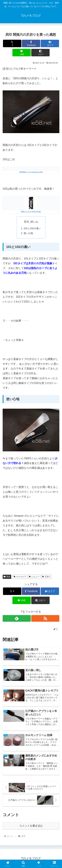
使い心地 (28, 233)
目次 (27, 222)
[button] (40, 53)
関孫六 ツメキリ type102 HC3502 (31, 211)
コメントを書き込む (31, 826)
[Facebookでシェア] (31, 43)
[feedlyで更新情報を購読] (17, 618)
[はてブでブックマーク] (50, 43)
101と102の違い (32, 228)
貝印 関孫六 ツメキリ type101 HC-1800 (31, 172)
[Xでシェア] (12, 43)
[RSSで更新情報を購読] (45, 618)
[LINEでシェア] (22, 53)
